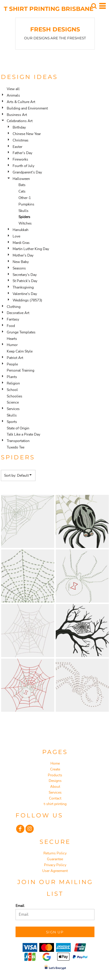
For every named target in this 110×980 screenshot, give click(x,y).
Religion (13, 383)
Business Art (17, 115)
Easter (17, 147)
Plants (12, 377)
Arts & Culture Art (21, 102)
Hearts (12, 339)
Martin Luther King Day (31, 249)
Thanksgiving (23, 287)
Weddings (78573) (27, 300)
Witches (25, 223)
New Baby (21, 262)
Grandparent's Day (27, 172)
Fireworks (20, 159)
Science (13, 402)
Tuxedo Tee (16, 447)
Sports (12, 422)
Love (16, 236)
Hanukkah (21, 230)
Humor (12, 345)
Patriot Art (15, 358)
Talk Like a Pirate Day (23, 434)
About (55, 787)
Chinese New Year (27, 134)
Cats (22, 191)
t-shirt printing (55, 804)
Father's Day (22, 153)
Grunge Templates (21, 332)
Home (55, 763)
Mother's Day (23, 255)
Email (20, 906)
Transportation (18, 441)
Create (55, 769)
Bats (22, 185)
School (12, 390)
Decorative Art (18, 313)
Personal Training (21, 370)
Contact (55, 798)
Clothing (14, 307)
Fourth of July (23, 166)
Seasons (19, 268)
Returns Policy (55, 853)
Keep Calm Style (20, 351)
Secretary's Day (25, 275)
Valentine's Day (25, 294)
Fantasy (13, 319)
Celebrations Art (20, 121)
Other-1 (25, 198)
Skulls (23, 211)
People (12, 364)
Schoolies (15, 396)
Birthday (19, 127)
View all (13, 89)
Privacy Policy (55, 865)
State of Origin (18, 428)
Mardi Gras (21, 243)
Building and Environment (27, 108)
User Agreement (55, 871)
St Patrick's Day (25, 281)
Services (13, 409)
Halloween (21, 179)
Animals (13, 95)
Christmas (21, 140)
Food (11, 326)
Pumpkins (26, 204)
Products (55, 775)
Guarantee (55, 859)
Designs (55, 781)
